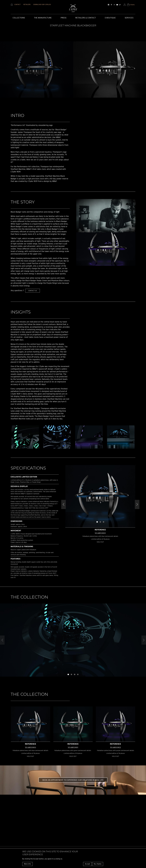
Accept (87, 864)
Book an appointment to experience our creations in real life (73, 780)
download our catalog (42, 4)
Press (64, 18)
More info (27, 864)
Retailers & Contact (86, 18)
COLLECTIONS (19, 18)
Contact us (32, 291)
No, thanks (98, 864)
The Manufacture (43, 18)
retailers (27, 4)
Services (129, 18)
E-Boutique (110, 18)
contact (17, 4)
